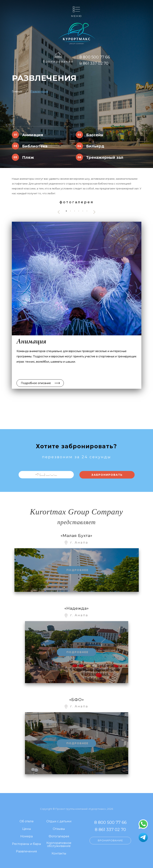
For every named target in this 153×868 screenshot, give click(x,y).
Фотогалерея (59, 837)
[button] (66, 211)
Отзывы (59, 829)
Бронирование (58, 62)
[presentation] (59, 212)
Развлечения (39, 91)
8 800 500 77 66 (95, 57)
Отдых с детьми (59, 821)
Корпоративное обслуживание (59, 845)
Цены (27, 829)
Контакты (59, 854)
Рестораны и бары (27, 844)
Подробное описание (36, 383)
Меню (77, 16)
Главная (17, 91)
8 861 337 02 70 (94, 63)
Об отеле (27, 821)
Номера (26, 837)
